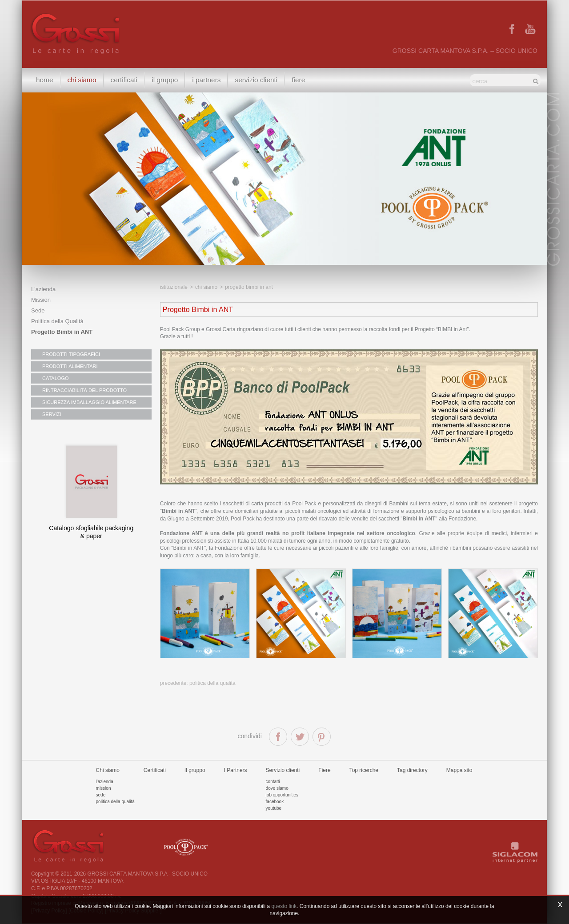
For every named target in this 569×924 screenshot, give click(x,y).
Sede (38, 310)
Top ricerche (364, 770)
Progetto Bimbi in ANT (62, 332)
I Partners (206, 80)
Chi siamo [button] (82, 80)
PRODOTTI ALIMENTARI (70, 366)
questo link (284, 906)
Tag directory (412, 770)
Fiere (298, 80)
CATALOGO (56, 378)
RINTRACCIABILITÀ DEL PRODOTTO (84, 390)
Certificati (124, 80)
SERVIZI (52, 414)
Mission (41, 300)
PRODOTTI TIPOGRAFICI (71, 354)
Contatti (273, 782)
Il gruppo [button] (165, 80)
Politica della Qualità (57, 321)
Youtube (274, 808)
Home (45, 80)
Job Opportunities (282, 795)
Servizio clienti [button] (256, 80)
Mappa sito (459, 770)
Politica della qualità (115, 802)
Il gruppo (195, 770)
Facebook (275, 802)
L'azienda (43, 289)
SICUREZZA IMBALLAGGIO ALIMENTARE (89, 402)
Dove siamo (277, 788)
